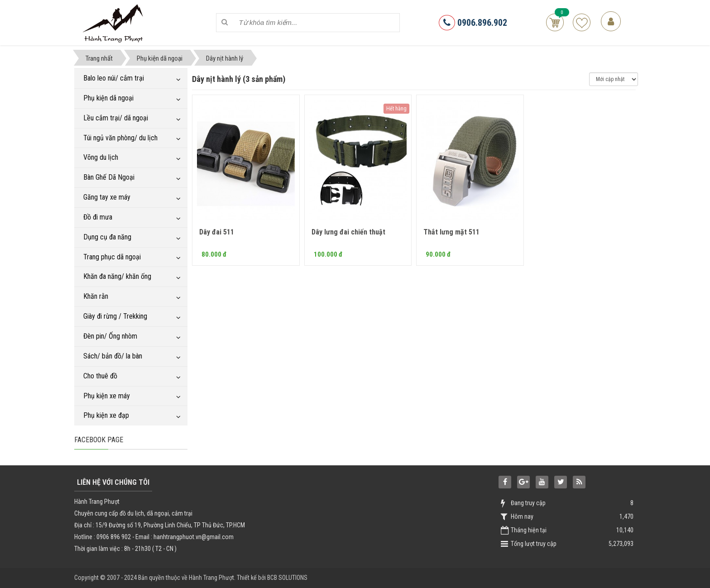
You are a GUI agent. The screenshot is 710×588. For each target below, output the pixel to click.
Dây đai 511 (217, 232)
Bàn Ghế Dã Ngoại (109, 177)
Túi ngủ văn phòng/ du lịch (120, 138)
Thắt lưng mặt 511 (451, 232)
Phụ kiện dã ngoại (108, 98)
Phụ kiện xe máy (107, 396)
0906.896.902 (473, 23)
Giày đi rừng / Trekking (115, 316)
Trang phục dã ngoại (112, 257)
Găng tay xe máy (107, 197)
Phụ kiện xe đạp (106, 415)
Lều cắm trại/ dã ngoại (116, 118)
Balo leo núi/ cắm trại (114, 78)
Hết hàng (396, 109)
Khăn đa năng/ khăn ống (117, 276)
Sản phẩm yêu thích (582, 22)
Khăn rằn (96, 296)
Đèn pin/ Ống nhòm (110, 336)
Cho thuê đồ (100, 376)
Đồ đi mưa (98, 217)
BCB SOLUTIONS (287, 578)
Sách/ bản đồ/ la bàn (113, 356)
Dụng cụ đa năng (107, 237)
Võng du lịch (101, 157)
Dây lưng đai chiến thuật (348, 232)
